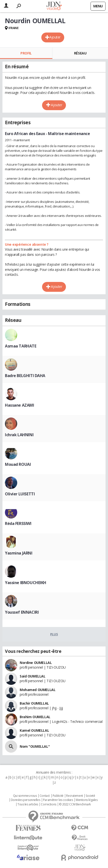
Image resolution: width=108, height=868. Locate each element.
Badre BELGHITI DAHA (25, 376)
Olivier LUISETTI (20, 494)
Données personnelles (26, 800)
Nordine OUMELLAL (36, 663)
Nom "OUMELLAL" (35, 746)
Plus (54, 634)
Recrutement (74, 796)
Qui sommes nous (25, 796)
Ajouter (55, 37)
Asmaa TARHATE (21, 346)
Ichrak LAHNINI (19, 435)
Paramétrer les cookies (58, 800)
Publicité (58, 796)
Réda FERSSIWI (18, 523)
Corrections (48, 804)
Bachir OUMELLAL (34, 703)
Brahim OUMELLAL (35, 717)
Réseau (80, 53)
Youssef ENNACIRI (22, 612)
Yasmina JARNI (19, 553)
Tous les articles (28, 804)
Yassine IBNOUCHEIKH (26, 583)
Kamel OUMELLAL (34, 730)
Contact (45, 796)
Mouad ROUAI (18, 464)
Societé (90, 796)
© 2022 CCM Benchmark (75, 804)
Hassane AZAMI (20, 405)
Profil (26, 53)
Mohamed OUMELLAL (38, 690)
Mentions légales (87, 800)
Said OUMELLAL (33, 676)
